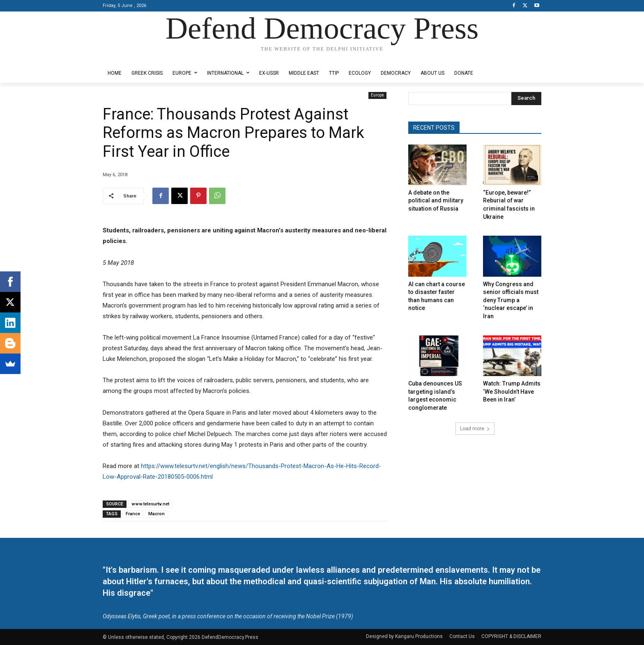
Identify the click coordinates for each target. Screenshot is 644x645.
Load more (475, 429)
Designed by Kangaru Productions (135, 57)
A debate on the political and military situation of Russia (436, 201)
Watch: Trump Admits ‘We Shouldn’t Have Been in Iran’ (512, 391)
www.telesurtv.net (150, 504)
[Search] (526, 99)
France (133, 514)
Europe (377, 95)
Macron (156, 514)
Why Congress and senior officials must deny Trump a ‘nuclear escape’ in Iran (511, 300)
